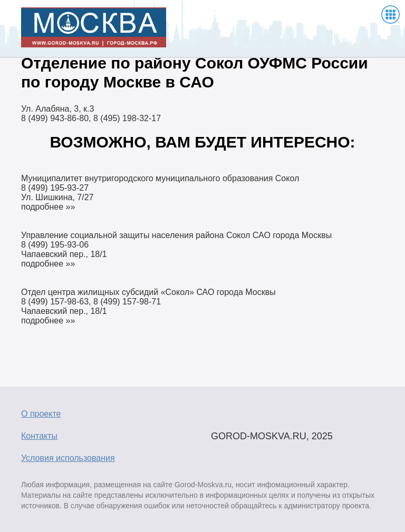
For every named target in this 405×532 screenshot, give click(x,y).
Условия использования (68, 458)
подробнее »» (48, 207)
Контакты (39, 436)
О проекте (41, 414)
